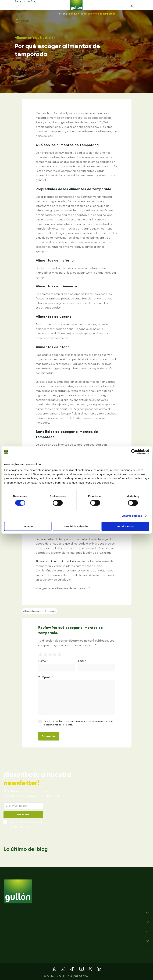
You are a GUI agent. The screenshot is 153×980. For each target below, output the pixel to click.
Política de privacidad (31, 822)
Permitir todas (125, 526)
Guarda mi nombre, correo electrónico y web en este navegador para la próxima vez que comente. (78, 723)
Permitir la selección (77, 526)
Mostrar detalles (132, 516)
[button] (133, 6)
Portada (63, 14)
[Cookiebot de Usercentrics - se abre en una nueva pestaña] (134, 452)
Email (82, 661)
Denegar (28, 526)
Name (43, 661)
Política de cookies (22, 827)
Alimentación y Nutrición (35, 38)
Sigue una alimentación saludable (58, 561)
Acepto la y (26, 825)
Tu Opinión (46, 677)
